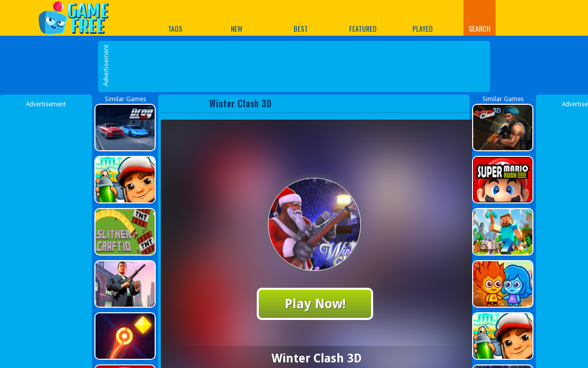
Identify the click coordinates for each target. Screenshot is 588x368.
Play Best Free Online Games (79, 18)
